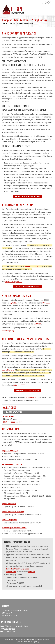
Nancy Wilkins (9, 416)
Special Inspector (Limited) (13, 512)
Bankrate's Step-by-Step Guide (18, 569)
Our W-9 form (11, 572)
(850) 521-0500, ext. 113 (12, 422)
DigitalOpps (20, 642)
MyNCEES (13, 303)
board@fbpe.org (31, 266)
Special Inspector (9, 504)
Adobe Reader (31, 397)
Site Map (27, 642)
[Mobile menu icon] (52, 10)
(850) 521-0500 (19, 385)
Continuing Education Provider (14, 528)
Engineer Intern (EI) (10, 451)
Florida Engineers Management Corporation (29, 639)
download (32, 572)
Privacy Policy (35, 642)
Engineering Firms (9, 520)
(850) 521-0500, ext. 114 (13, 282)
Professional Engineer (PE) (13, 464)
